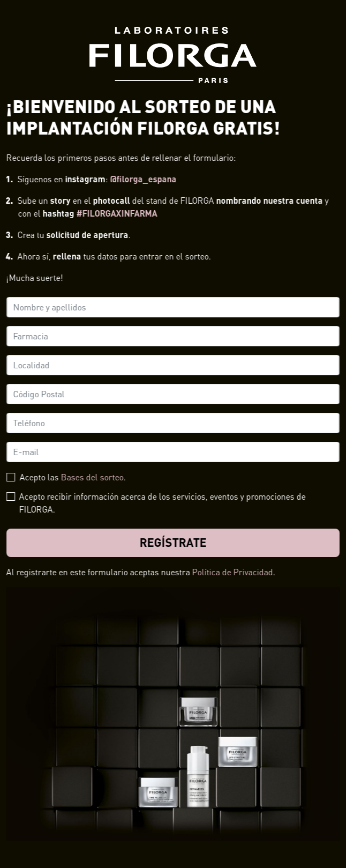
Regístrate (173, 542)
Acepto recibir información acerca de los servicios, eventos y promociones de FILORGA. (163, 503)
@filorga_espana (144, 179)
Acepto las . (73, 477)
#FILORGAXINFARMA (117, 213)
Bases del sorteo (92, 477)
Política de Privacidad (233, 572)
